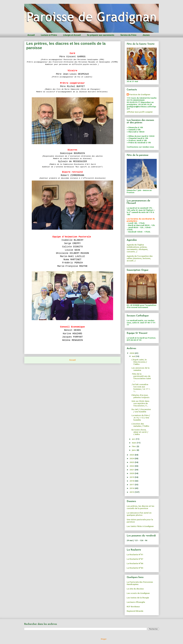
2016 (132, 488)
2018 (132, 481)
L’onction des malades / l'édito (140, 425)
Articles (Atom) (77, 366)
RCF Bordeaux (133, 607)
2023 (132, 462)
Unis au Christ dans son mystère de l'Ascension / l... (140, 403)
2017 (132, 485)
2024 (132, 458)
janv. (134, 450)
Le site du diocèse (135, 589)
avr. (134, 439)
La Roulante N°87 (135, 559)
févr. (134, 446)
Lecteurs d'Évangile (136, 602)
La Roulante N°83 (135, 568)
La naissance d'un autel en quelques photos (139, 514)
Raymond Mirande (135, 611)
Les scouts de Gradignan (138, 593)
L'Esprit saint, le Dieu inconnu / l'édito (139, 362)
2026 (132, 353)
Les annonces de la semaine (140, 369)
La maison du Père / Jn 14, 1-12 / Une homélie (141, 418)
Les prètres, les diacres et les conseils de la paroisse (140, 507)
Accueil (31, 35)
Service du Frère (128, 35)
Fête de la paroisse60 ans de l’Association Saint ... (141, 377)
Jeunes (146, 35)
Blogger (104, 639)
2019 (132, 477)
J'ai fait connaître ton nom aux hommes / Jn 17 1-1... (141, 388)
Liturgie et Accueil (72, 35)
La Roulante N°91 (135, 554)
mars (134, 443)
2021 (132, 470)
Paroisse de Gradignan (140, 94)
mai (134, 356)
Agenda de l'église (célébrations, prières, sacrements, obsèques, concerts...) (137, 248)
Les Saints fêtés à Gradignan (140, 526)
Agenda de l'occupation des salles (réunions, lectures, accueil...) (140, 258)
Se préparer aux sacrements (101, 35)
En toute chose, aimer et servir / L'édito (140, 432)
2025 (132, 455)
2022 (132, 466)
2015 (132, 492)
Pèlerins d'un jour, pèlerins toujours (140, 396)
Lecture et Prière (49, 35)
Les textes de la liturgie (138, 598)
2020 (132, 473)
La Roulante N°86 (135, 563)
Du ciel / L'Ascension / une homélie (141, 410)
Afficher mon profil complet (140, 112)
